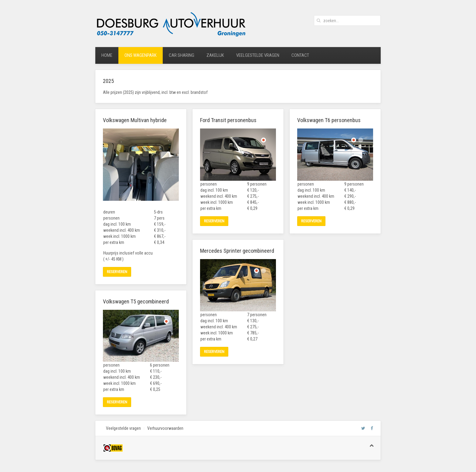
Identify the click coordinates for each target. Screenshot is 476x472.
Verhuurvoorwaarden (165, 428)
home (107, 55)
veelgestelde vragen (258, 55)
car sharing (182, 55)
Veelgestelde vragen (123, 428)
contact (300, 55)
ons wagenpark (141, 55)
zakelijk (215, 55)
